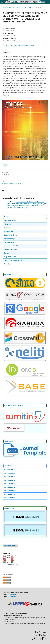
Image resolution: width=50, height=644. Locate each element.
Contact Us (8, 228)
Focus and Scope (10, 239)
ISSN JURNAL (9, 508)
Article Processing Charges (13, 260)
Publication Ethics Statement (14, 246)
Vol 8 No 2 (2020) (10, 473)
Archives (11, 7)
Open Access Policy (10, 249)
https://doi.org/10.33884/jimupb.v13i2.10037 (20, 45)
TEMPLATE (9, 441)
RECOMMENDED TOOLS (13, 405)
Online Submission (10, 221)
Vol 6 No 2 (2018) (10, 487)
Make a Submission (10, 545)
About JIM (8, 224)
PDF (6, 166)
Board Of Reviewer (10, 235)
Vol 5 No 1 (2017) (10, 498)
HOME (7, 217)
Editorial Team (9, 231)
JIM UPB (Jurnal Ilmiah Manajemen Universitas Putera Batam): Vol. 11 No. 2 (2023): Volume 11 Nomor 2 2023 (27, 206)
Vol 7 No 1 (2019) (10, 484)
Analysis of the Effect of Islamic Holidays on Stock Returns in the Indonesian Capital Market (25, 203)
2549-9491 (13, 595)
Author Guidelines (10, 242)
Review (7, 253)
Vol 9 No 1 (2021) (10, 469)
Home (5, 7)
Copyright (7, 264)
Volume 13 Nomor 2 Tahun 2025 (25, 7)
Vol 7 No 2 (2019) (10, 480)
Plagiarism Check (10, 257)
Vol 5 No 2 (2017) (10, 494)
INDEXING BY (9, 274)
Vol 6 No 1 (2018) (10, 491)
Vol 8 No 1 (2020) (10, 477)
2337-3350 (13, 596)
